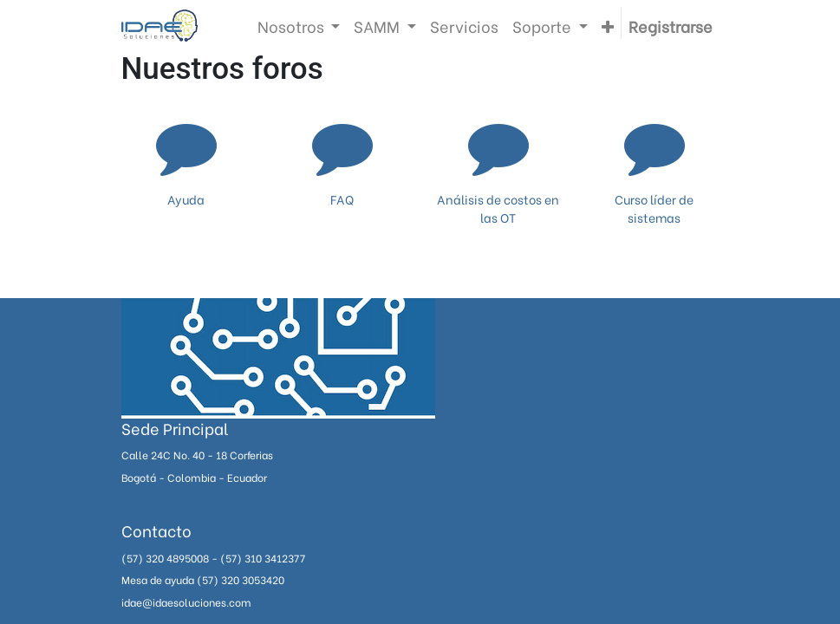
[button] (608, 26)
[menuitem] (464, 26)
